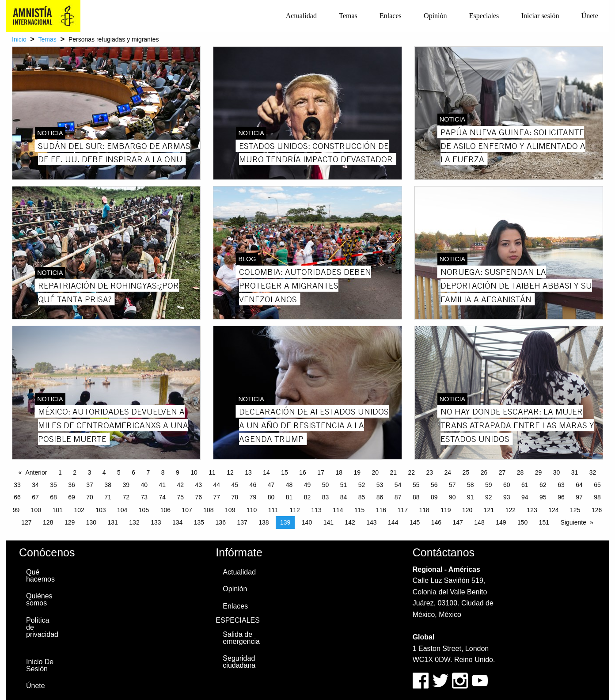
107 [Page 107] (187, 510)
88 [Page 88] (416, 497)
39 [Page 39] (126, 485)
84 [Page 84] (344, 497)
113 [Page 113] (316, 510)
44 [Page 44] (217, 485)
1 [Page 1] (60, 472)
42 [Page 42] (180, 485)
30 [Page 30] (557, 472)
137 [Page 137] (242, 522)
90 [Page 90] (452, 497)
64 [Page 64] (579, 485)
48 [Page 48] (289, 485)
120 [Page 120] (467, 510)
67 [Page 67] (35, 497)
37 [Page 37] (90, 485)
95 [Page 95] (543, 497)
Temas (348, 16)
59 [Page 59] (489, 485)
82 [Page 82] (307, 497)
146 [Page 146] (436, 522)
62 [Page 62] (543, 485)
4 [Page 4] (104, 472)
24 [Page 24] (448, 472)
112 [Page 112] (295, 510)
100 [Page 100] (36, 510)
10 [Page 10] (194, 472)
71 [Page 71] (108, 497)
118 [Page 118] (424, 510)
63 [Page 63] (561, 485)
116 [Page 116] (381, 510)
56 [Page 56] (434, 485)
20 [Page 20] (375, 472)
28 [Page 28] (520, 472)
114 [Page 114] (338, 510)
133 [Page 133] (156, 522)
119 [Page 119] (446, 510)
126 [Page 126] (597, 510)
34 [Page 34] (35, 485)
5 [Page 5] (119, 472)
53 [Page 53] (380, 485)
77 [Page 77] (217, 497)
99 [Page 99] (16, 510)
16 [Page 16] (303, 472)
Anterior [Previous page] (36, 472)
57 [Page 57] (452, 485)
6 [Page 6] (133, 472)
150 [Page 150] (522, 522)
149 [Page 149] (501, 522)
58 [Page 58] (471, 485)
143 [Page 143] (371, 522)
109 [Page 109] (230, 510)
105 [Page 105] (144, 510)
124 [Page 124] (553, 510)
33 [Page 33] (17, 485)
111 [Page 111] (273, 510)
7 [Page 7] (148, 472)
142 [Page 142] (350, 522)
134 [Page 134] (177, 522)
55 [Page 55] (416, 485)
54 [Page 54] (398, 485)
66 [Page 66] (17, 497)
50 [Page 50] (326, 485)
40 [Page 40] (144, 485)
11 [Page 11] (212, 472)
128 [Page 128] (48, 522)
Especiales (484, 16)
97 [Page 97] (579, 497)
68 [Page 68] (53, 497)
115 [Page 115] (359, 510)
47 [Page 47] (271, 485)
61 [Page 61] (525, 485)
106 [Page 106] (165, 510)
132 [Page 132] (134, 522)
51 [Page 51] (344, 485)
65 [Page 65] (597, 485)
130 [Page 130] (91, 522)
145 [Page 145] (415, 522)
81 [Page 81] (289, 497)
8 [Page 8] (163, 472)
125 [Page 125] (575, 510)
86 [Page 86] (380, 497)
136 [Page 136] (221, 522)
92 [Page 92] (489, 497)
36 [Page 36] (72, 485)
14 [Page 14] (266, 472)
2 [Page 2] (75, 472)
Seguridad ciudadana (239, 662)
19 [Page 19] (357, 472)
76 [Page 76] (199, 497)
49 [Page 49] (307, 485)
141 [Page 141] (328, 522)
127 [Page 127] (26, 522)
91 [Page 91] (471, 497)
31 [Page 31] (575, 472)
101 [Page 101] (58, 510)
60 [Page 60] (507, 485)
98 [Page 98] (597, 497)
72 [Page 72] (126, 497)
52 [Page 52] (362, 485)
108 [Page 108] (208, 510)
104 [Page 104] (122, 510)
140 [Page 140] (307, 522)
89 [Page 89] (434, 497)
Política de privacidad (42, 627)
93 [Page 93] (507, 497)
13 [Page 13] (248, 472)
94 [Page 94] (525, 497)
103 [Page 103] (101, 510)
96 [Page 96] (561, 497)
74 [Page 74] (162, 497)
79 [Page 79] (253, 497)
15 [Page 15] (285, 472)
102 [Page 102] (79, 510)
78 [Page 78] (235, 497)
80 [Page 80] (271, 497)
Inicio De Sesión (40, 665)
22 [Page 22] (412, 472)
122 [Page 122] (511, 510)
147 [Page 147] (458, 522)
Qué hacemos (40, 576)
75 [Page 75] (180, 497)
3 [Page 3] (89, 472)
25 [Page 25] (466, 472)
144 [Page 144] (393, 522)
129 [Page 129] (70, 522)
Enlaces (391, 16)
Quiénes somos (39, 599)
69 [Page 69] (72, 497)
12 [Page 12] (230, 472)
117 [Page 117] (403, 510)
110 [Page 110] (252, 510)
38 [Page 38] (108, 485)
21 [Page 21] (393, 472)
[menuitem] (301, 16)
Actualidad (301, 16)
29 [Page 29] (539, 472)
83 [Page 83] (326, 497)
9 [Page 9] (178, 472)
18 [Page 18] (339, 472)
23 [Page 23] (430, 472)
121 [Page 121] (489, 510)
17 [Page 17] (321, 472)
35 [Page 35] (53, 485)
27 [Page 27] (502, 472)
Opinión (435, 16)
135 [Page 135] (199, 522)
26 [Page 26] (484, 472)
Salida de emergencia (241, 638)
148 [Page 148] (479, 522)
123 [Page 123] (532, 510)
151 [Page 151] (544, 522)
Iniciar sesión (540, 16)
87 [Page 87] (398, 497)
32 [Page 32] (593, 472)
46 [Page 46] (253, 485)
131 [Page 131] (113, 522)
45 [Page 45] (235, 485)
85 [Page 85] (362, 497)
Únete (590, 16)
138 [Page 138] (264, 522)
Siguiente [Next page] (573, 522)
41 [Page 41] (162, 485)
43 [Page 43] (199, 485)
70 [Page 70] (90, 497)
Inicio (19, 39)
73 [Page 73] (144, 497)
